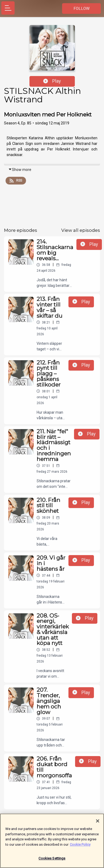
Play (52, 81)
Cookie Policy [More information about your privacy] (80, 847)
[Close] (98, 824)
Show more (20, 170)
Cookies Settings (52, 861)
